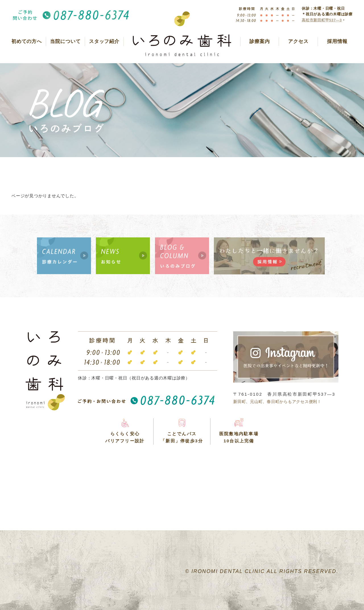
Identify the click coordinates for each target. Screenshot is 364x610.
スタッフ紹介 (104, 41)
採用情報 (337, 41)
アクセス (298, 41)
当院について (65, 41)
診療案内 (259, 41)
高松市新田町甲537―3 (322, 20)
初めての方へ (27, 41)
